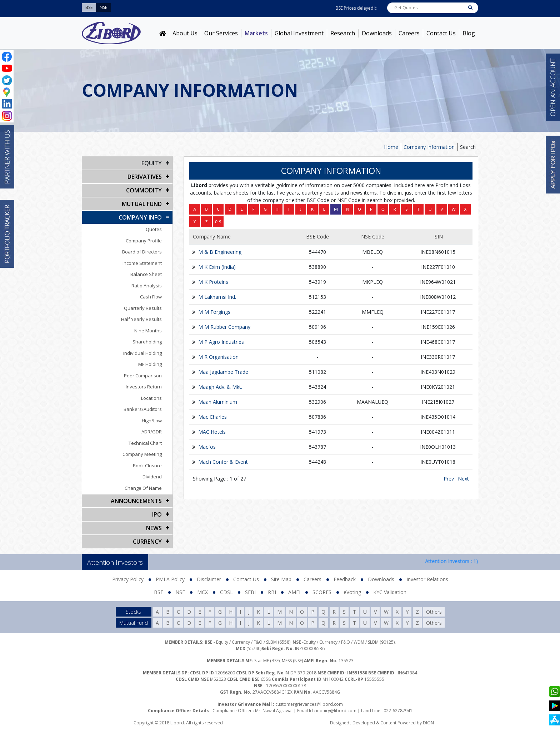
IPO (157, 514)
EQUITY (152, 163)
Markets (256, 33)
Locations (151, 398)
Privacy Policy (128, 579)
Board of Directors (142, 252)
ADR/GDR (152, 432)
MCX (202, 592)
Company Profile (144, 241)
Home (391, 147)
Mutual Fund (142, 204)
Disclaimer (209, 579)
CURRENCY (147, 542)
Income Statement (142, 263)
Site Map (281, 579)
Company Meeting (142, 454)
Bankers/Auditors (143, 409)
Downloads (377, 33)
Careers (409, 33)
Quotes (154, 229)
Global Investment (299, 33)
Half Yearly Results (141, 319)
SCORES (322, 592)
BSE (159, 592)
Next (463, 479)
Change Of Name (143, 488)
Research (343, 33)
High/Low (152, 421)
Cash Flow (151, 297)
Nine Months (148, 331)
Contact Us (441, 33)
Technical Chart (145, 443)
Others (434, 612)
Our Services (221, 33)
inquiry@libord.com (336, 711)
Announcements (136, 501)
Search (468, 147)
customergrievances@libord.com (309, 704)
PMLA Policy (170, 579)
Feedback (345, 579)
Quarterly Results (143, 308)
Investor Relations (427, 579)
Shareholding (147, 342)
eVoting (352, 592)
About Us (185, 33)
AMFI (294, 592)
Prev (449, 479)
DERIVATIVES (145, 177)
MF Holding (150, 364)
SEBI (250, 592)
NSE (180, 592)
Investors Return (144, 387)
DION (428, 723)
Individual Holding (142, 353)
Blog (469, 33)
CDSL (226, 592)
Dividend (152, 477)
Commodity (144, 190)
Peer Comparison (143, 376)
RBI (272, 592)
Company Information (429, 147)
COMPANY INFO (140, 217)
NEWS (154, 528)
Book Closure (147, 466)
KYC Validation (390, 592)
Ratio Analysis (147, 286)
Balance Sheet (146, 274)
